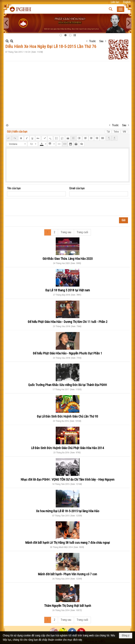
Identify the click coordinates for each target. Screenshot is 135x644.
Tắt (108, 132)
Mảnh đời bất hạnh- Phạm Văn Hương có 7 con (67, 574)
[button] (121, 9)
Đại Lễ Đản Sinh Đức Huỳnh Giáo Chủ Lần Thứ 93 (67, 416)
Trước (92, 41)
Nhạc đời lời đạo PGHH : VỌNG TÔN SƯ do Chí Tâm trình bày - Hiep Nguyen (68, 479)
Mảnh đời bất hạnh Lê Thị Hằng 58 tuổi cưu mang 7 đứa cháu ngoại (68, 543)
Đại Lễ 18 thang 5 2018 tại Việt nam (68, 290)
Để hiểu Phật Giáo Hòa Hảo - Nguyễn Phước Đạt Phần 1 (67, 353)
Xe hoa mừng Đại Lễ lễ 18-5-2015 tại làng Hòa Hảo (68, 511)
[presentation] (34, 207)
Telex (116, 132)
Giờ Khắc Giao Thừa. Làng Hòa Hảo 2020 (68, 259)
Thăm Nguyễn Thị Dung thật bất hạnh (68, 606)
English (127, 2)
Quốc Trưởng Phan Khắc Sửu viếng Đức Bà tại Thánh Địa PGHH (67, 385)
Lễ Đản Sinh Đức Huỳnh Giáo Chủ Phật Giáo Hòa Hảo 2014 (67, 448)
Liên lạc (115, 2)
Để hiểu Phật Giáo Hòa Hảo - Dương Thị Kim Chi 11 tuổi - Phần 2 (68, 322)
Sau (101, 41)
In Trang (7, 125)
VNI (124, 132)
